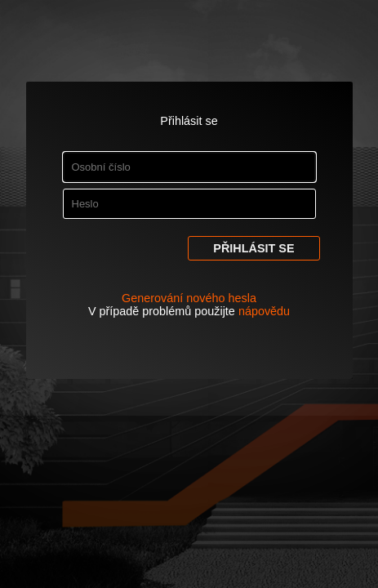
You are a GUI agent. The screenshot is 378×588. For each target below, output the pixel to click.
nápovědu (264, 311)
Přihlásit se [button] (253, 248)
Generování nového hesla (189, 298)
